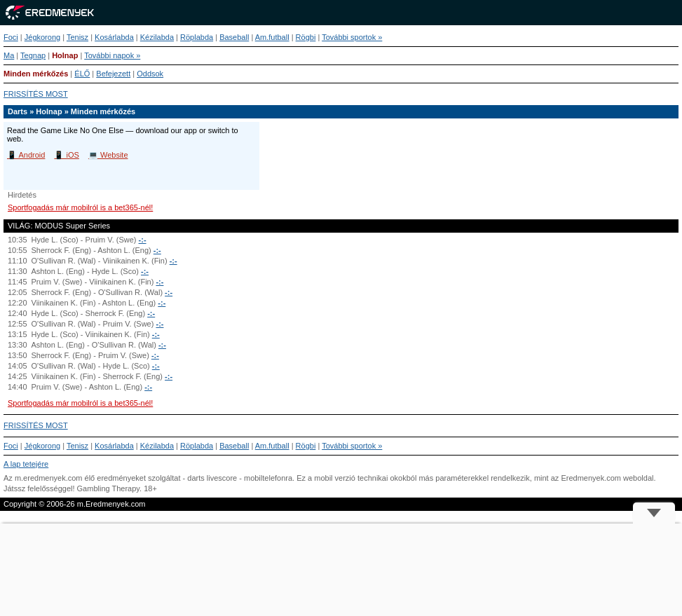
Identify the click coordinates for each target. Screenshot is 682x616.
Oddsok (150, 74)
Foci (11, 37)
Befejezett (113, 74)
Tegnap (33, 55)
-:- (143, 240)
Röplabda (197, 37)
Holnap (65, 55)
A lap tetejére (26, 464)
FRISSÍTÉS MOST (36, 94)
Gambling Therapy (108, 488)
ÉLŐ (82, 74)
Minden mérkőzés (36, 74)
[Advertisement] (341, 570)
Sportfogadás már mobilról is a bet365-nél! (80, 207)
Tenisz (77, 37)
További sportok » (352, 37)
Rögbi (306, 37)
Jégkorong (42, 37)
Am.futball (272, 37)
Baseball (234, 37)
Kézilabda (157, 37)
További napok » (112, 55)
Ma (9, 55)
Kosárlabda (114, 37)
